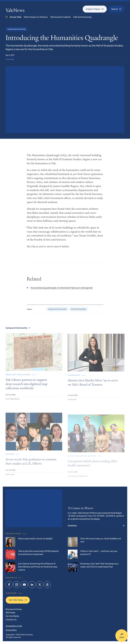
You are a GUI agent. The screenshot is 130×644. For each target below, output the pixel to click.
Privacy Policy (11, 630)
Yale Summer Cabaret (60, 17)
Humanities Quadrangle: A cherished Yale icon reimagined (61, 290)
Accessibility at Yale (14, 626)
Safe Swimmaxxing (82, 17)
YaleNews (15, 11)
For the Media (12, 616)
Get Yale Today (18, 600)
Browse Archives (14, 609)
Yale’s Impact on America (36, 17)
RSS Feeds (10, 613)
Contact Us (11, 620)
